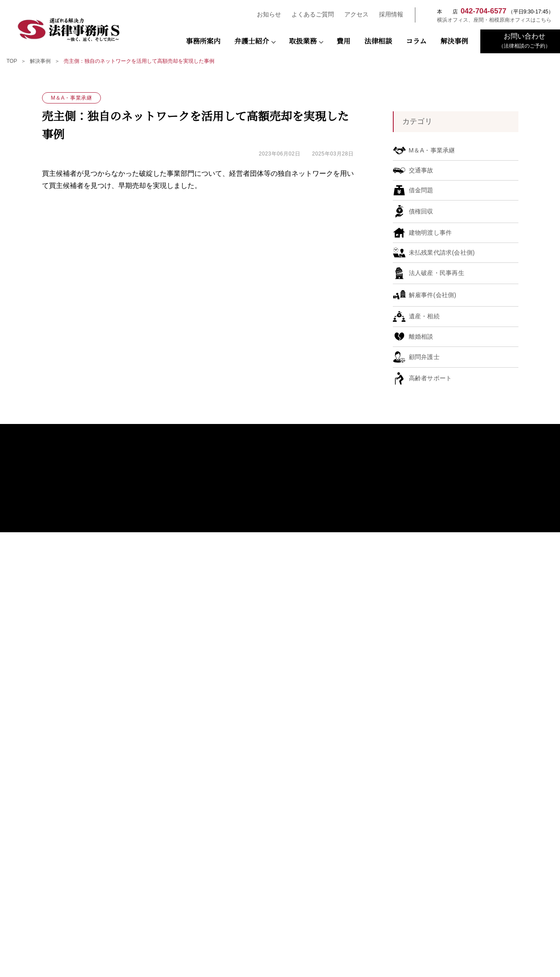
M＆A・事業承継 (384, 570)
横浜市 (280, 863)
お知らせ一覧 (481, 574)
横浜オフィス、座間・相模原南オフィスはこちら (490, 20)
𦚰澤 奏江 (270, 636)
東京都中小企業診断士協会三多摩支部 (88, 919)
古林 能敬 (270, 657)
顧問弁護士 (378, 548)
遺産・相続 (378, 623)
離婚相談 (375, 655)
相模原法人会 (88, 891)
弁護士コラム (268, 669)
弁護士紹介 (252, 42)
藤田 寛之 (270, 571)
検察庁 (184, 835)
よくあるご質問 (309, 15)
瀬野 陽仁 (270, 593)
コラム (416, 42)
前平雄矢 (269, 646)
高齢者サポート (383, 677)
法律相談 (378, 42)
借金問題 (375, 666)
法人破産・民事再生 (388, 613)
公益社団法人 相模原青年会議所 (184, 863)
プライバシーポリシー (491, 618)
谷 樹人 (267, 614)
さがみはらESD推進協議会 (473, 891)
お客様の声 (265, 692)
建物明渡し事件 (383, 634)
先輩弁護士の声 (490, 594)
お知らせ (265, 15)
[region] (280, 63)
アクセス (353, 15)
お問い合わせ (481, 606)
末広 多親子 (272, 603)
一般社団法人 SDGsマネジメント (280, 891)
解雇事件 (375, 591)
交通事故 (375, 645)
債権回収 (375, 559)
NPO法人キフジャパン (376, 891)
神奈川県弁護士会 (376, 835)
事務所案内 (203, 42)
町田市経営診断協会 (184, 919)
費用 (343, 42)
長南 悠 (267, 625)
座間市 (376, 863)
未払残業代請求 (383, 581)
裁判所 (88, 835)
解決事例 (454, 42)
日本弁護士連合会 (280, 835)
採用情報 (387, 15)
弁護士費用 (478, 539)
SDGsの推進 (266, 681)
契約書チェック (383, 602)
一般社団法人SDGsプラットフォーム (184, 891)
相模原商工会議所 (473, 863)
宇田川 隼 (270, 582)
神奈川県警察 (473, 835)
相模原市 (88, 863)
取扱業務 (303, 42)
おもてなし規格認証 (275, 704)
